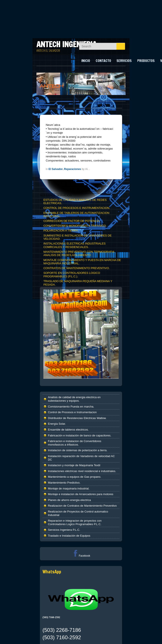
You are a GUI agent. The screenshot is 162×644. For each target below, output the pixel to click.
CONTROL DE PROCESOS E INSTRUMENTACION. (77, 208)
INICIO (86, 61)
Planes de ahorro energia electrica (69, 500)
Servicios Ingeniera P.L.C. (64, 530)
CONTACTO (103, 61)
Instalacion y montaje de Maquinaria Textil (74, 465)
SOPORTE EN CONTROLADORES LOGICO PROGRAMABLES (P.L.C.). (72, 275)
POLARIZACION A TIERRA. (61, 230)
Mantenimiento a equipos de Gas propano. (75, 477)
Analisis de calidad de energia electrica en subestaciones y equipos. (74, 399)
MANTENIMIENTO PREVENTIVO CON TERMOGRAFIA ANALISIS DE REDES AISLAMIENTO (79, 254)
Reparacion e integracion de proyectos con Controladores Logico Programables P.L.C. (75, 522)
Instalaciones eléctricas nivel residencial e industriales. (82, 471)
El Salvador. (56, 169)
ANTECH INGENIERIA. (67, 44)
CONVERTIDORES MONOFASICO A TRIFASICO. (75, 226)
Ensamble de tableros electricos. (68, 430)
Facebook (81, 556)
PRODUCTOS (146, 61)
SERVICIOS (124, 61)
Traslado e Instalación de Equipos (69, 536)
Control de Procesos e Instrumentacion (72, 412)
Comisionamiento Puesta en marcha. (71, 407)
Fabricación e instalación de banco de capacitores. (80, 435)
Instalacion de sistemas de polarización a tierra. (78, 450)
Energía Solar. (57, 424)
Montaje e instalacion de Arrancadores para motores (81, 494)
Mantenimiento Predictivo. (64, 483)
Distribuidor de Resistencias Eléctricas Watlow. (77, 418)
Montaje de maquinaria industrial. (69, 488)
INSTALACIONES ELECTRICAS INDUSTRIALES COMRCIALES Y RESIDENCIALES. (74, 245)
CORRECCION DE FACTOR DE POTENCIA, (72, 221)
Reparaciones (73, 169)
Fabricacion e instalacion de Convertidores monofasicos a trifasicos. (75, 443)
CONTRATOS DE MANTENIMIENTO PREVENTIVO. (77, 268)
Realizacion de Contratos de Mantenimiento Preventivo (82, 506)
